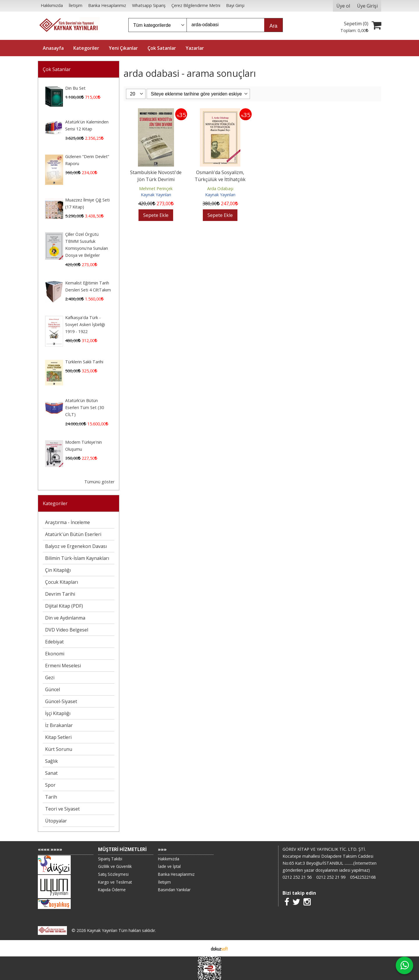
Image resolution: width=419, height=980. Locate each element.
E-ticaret (200, 948)
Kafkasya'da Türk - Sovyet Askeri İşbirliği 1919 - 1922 (85, 324)
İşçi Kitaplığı (58, 713)
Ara (273, 26)
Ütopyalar (56, 821)
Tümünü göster (99, 482)
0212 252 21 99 (331, 877)
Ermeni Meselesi (63, 666)
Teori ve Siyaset (62, 809)
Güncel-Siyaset (61, 701)
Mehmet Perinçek (156, 189)
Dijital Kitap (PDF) (64, 606)
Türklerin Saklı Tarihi (84, 362)
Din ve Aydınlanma (65, 618)
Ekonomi (55, 654)
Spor (50, 785)
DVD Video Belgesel (67, 630)
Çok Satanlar (57, 69)
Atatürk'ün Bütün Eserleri (73, 534)
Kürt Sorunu (59, 749)
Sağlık (52, 761)
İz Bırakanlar (59, 725)
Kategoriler (55, 503)
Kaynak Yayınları (156, 195)
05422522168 (363, 877)
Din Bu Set (75, 88)
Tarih (51, 797)
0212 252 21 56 (297, 877)
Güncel (53, 689)
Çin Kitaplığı (58, 570)
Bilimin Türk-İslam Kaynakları (77, 558)
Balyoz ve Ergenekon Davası (76, 546)
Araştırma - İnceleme (68, 522)
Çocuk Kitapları (62, 582)
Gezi (50, 677)
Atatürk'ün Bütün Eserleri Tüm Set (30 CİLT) (85, 407)
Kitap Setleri (58, 737)
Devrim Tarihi (60, 594)
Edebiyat (54, 642)
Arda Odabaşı (220, 189)
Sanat (51, 773)
